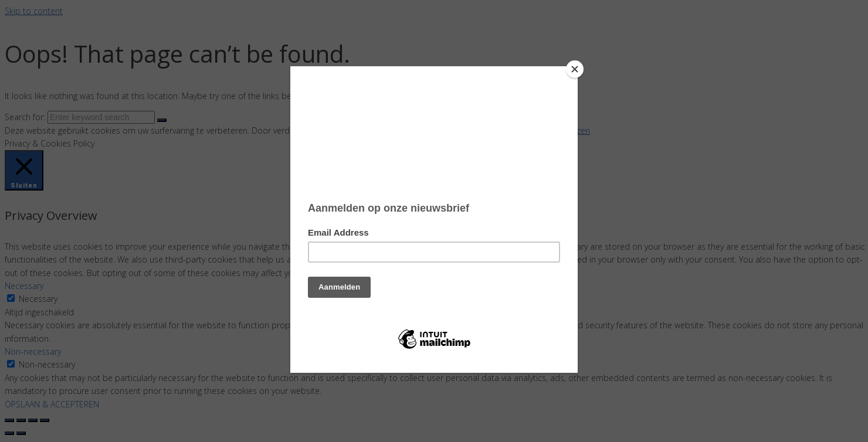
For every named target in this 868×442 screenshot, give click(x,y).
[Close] (575, 69)
